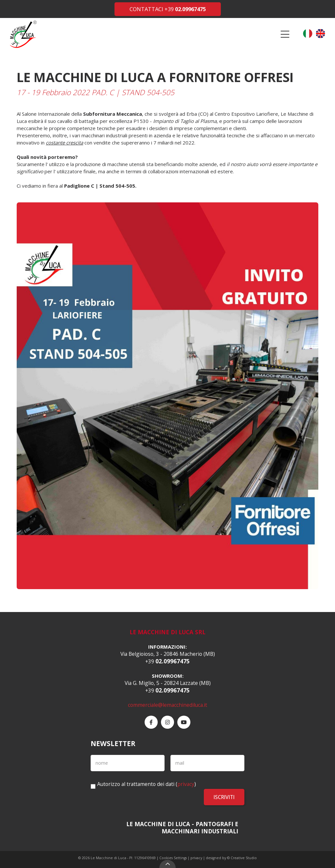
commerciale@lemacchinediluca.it (167, 705)
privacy (186, 784)
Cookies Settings (173, 858)
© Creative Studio (242, 858)
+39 (185, 9)
